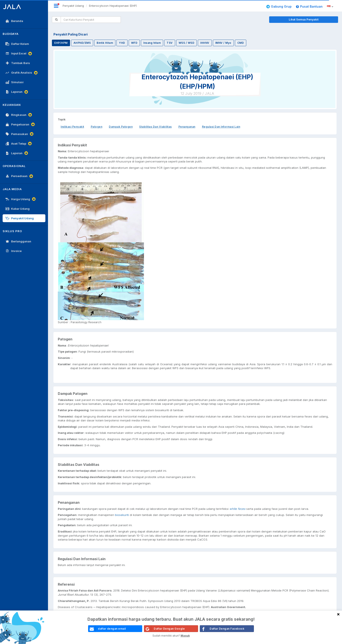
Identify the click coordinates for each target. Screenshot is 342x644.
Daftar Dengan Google (164, 629)
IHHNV (205, 43)
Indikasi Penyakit (72, 127)
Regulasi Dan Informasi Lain (221, 127)
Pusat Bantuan (309, 6)
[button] (331, 7)
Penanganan (187, 127)
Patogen (97, 127)
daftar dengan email (107, 629)
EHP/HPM (61, 43)
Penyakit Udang (73, 6)
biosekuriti (122, 515)
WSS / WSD (187, 43)
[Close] (338, 614)
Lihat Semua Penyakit (304, 19)
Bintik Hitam (105, 43)
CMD (241, 43)
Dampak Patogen (121, 127)
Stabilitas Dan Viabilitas (156, 127)
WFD (134, 43)
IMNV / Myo (223, 43)
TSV (170, 43)
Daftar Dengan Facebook (222, 629)
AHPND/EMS (82, 43)
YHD (122, 43)
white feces (237, 509)
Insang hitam (152, 43)
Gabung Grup (279, 6)
